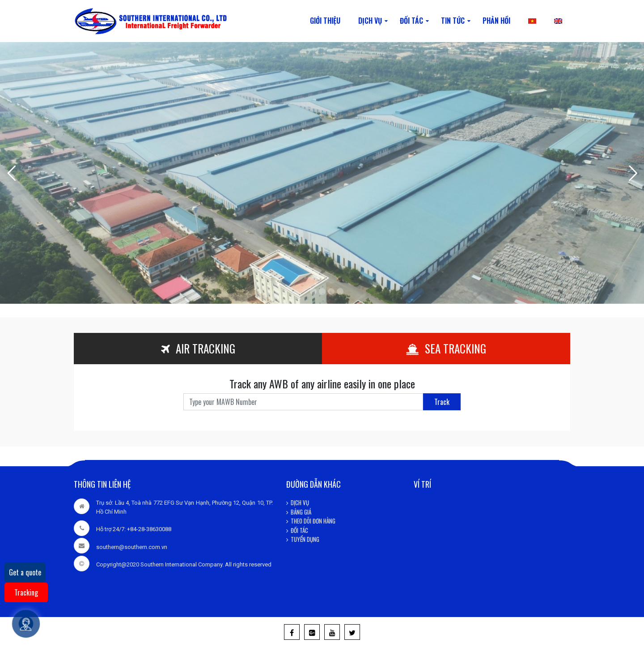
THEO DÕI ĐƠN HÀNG (313, 521)
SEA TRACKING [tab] (446, 348)
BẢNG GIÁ (301, 512)
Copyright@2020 (118, 564)
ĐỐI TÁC (411, 21)
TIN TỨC (453, 21)
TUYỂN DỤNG (305, 539)
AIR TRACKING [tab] (198, 348)
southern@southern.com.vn (132, 547)
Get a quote (25, 572)
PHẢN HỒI (496, 21)
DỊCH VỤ (370, 21)
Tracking (26, 592)
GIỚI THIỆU (325, 21)
